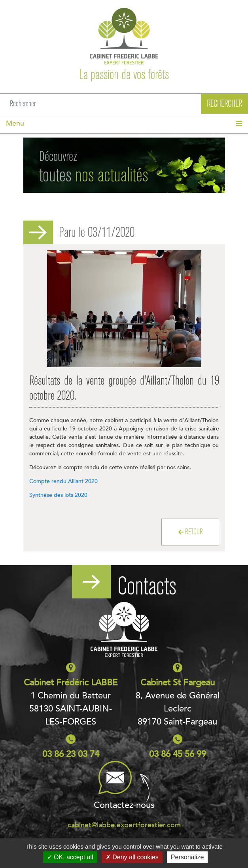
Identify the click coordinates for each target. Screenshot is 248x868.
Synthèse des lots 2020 (58, 495)
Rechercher (224, 104)
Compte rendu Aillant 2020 (63, 481)
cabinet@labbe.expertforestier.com (124, 825)
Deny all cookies (132, 857)
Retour (191, 532)
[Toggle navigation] (124, 124)
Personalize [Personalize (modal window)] (187, 857)
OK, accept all (70, 857)
